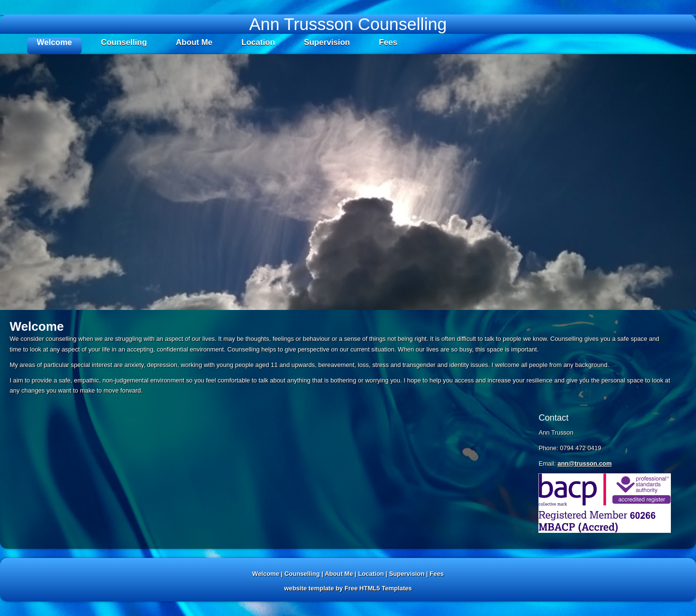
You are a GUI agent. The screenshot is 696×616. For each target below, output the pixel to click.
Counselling (124, 42)
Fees (388, 42)
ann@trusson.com (585, 463)
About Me (194, 42)
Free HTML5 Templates (378, 588)
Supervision (327, 42)
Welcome (54, 42)
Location (258, 42)
